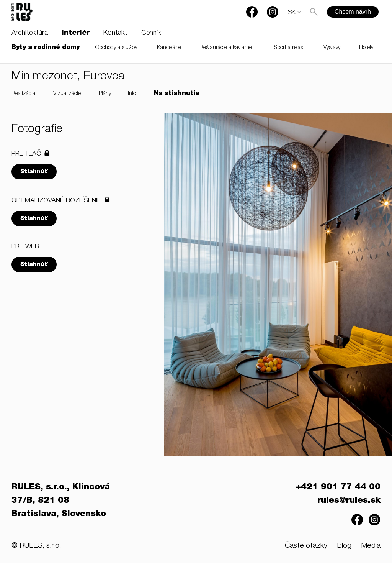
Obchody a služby (116, 48)
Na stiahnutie (177, 94)
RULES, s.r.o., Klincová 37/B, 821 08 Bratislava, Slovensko (61, 501)
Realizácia (23, 94)
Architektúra (30, 33)
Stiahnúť (34, 172)
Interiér (76, 33)
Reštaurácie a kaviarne (226, 48)
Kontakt (115, 33)
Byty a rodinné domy (46, 48)
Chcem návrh (353, 12)
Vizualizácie (67, 94)
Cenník (151, 33)
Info (132, 94)
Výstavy (332, 48)
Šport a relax (289, 48)
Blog (344, 546)
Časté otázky (306, 546)
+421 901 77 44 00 (338, 487)
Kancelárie (169, 48)
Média (371, 546)
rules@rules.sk (349, 501)
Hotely (366, 48)
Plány (105, 94)
